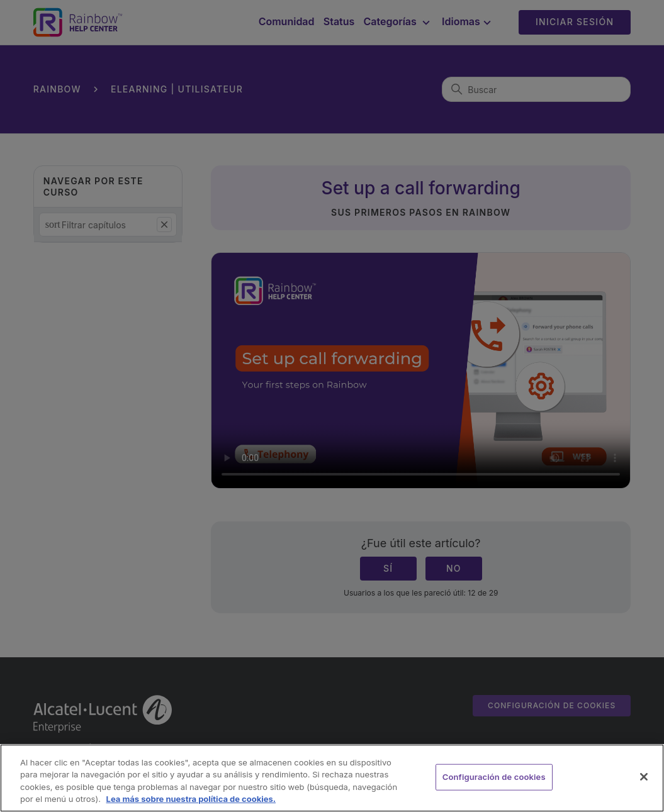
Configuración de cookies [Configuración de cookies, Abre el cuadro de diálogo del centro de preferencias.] (494, 777)
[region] (332, 778)
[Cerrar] (644, 777)
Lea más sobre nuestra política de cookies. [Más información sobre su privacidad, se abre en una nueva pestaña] (191, 799)
